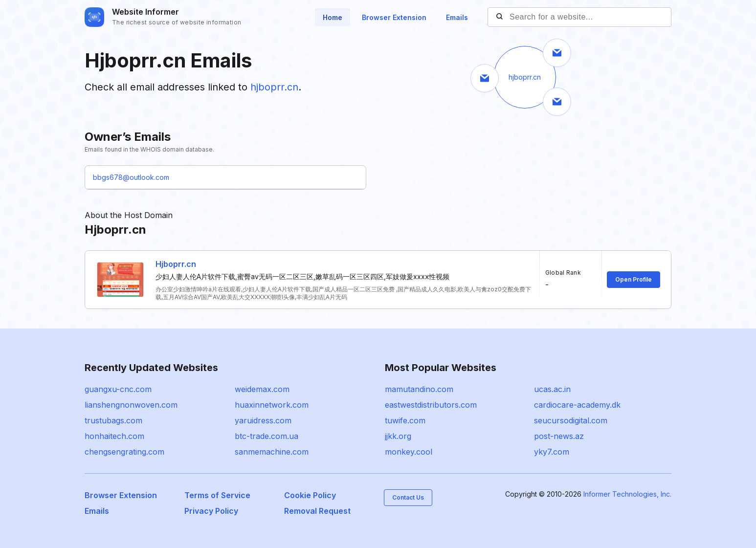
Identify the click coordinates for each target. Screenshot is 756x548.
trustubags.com (113, 420)
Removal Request (317, 511)
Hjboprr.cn (176, 264)
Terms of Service (217, 495)
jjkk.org (398, 436)
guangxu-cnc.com (118, 389)
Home (333, 17)
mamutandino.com (419, 389)
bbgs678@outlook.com (131, 177)
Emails (457, 17)
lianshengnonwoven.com (131, 405)
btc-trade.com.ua (267, 436)
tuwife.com (405, 420)
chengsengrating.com (124, 452)
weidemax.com (262, 389)
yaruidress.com (263, 420)
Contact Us (408, 497)
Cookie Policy (310, 495)
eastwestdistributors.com (431, 405)
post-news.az (559, 436)
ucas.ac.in (552, 389)
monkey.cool (409, 452)
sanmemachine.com (272, 452)
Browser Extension (394, 17)
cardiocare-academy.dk (577, 405)
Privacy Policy (211, 511)
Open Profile (634, 279)
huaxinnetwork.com (272, 405)
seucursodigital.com (571, 420)
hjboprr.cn (274, 87)
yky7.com (552, 452)
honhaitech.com (114, 436)
